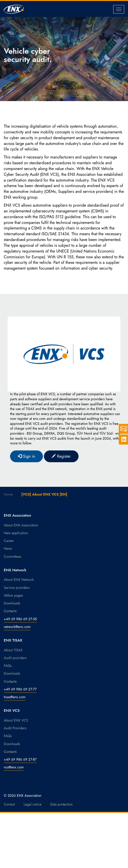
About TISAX (13, 650)
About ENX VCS (16, 720)
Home (8, 494)
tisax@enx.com (15, 697)
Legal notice (33, 804)
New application (16, 533)
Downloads (12, 603)
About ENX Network (19, 580)
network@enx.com (17, 627)
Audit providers (15, 658)
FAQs (8, 666)
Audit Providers (15, 728)
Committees (13, 557)
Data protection (61, 804)
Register (61, 456)
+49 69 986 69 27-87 (20, 759)
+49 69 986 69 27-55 (20, 619)
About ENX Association (21, 525)
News (8, 548)
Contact (9, 804)
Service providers (17, 588)
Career (9, 541)
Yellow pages (13, 595)
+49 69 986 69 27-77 (20, 689)
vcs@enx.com (14, 767)
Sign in (26, 456)
